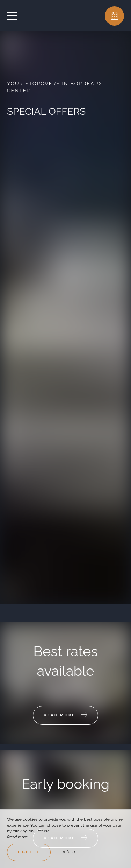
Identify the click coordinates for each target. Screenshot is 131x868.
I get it (29, 852)
